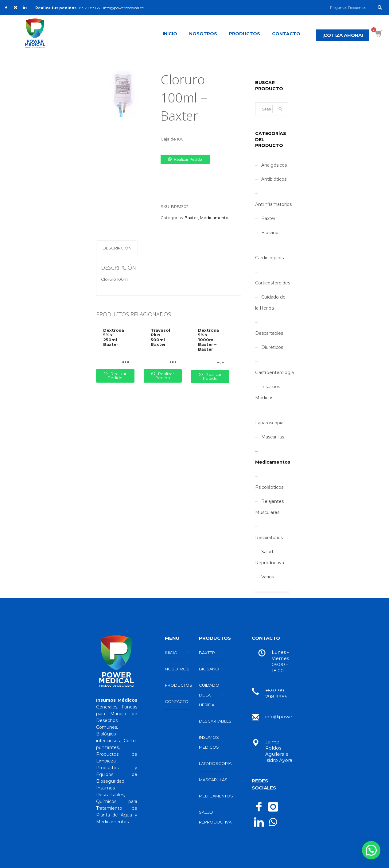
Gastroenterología (274, 372)
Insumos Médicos (268, 392)
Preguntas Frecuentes (348, 8)
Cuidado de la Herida (270, 303)
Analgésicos (274, 165)
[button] (185, 159)
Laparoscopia (269, 423)
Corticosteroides (273, 283)
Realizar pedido (188, 159)
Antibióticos (274, 179)
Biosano (270, 233)
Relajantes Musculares (269, 507)
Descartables (269, 333)
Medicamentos (215, 218)
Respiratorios (269, 538)
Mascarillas (273, 437)
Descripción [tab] (117, 248)
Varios (268, 577)
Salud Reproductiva (270, 557)
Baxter (191, 218)
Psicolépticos (269, 487)
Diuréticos (272, 347)
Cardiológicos (269, 258)
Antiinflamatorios (273, 204)
